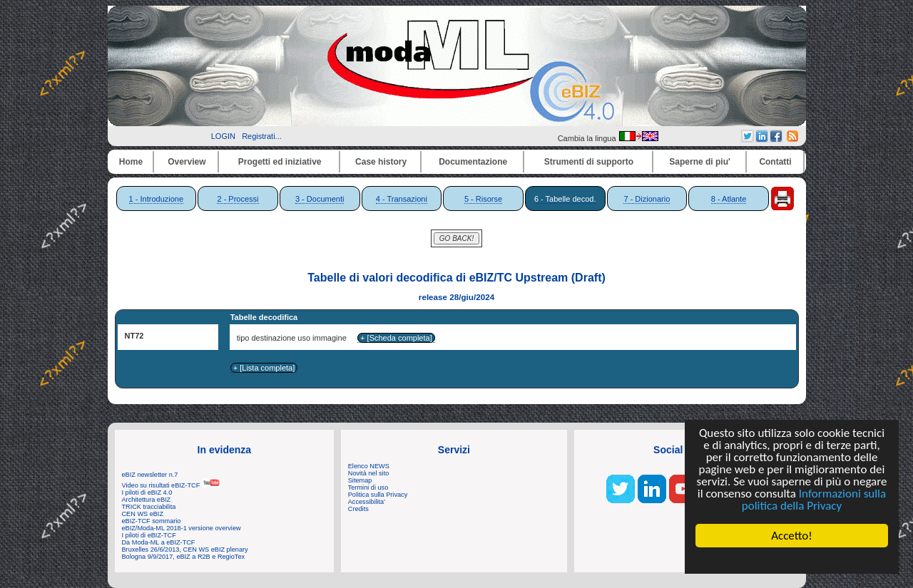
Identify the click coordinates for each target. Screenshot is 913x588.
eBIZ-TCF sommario (152, 521)
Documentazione (473, 162)
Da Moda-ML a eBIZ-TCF (159, 542)
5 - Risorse (483, 199)
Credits (358, 509)
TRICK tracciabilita (149, 507)
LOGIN (223, 136)
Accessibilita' (367, 502)
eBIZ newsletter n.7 (150, 475)
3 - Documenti (320, 199)
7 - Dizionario (647, 199)
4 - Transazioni (402, 199)
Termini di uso (368, 488)
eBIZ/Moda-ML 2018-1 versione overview (182, 528)
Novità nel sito (369, 473)
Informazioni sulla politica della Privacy (814, 500)
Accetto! (792, 536)
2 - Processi (238, 199)
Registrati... (262, 136)
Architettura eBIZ (147, 500)
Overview (187, 162)
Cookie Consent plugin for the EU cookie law (792, 560)
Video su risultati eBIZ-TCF (171, 485)
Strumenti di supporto (589, 162)
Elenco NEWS (369, 466)
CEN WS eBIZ (143, 514)
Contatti (775, 162)
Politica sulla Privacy (378, 495)
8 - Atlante (729, 199)
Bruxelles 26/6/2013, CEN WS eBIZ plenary (185, 550)
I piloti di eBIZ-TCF (149, 535)
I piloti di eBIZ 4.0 (147, 492)
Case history (381, 162)
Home (131, 162)
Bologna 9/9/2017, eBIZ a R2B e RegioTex (184, 557)
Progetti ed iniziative (280, 162)
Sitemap (360, 480)
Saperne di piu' (700, 162)
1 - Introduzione (156, 199)
